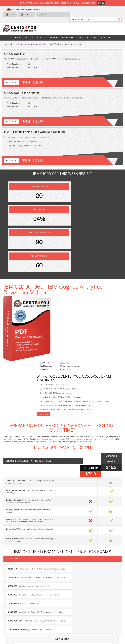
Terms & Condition (12, 560)
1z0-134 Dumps (70, 614)
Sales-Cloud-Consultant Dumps (33, 615)
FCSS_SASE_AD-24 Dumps (52, 629)
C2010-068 (13, 464)
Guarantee (68, 32)
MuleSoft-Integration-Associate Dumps (32, 630)
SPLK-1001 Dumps (71, 618)
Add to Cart (13, 77)
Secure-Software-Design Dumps (110, 629)
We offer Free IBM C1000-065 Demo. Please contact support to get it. (74, 294)
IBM (11, 38)
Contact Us (82, 32)
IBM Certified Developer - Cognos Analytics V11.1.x (30, 38)
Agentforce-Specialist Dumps (90, 629)
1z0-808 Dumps (51, 614)
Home (18, 32)
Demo (40, 32)
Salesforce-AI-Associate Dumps (90, 623)
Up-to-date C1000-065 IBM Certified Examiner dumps (68, 281)
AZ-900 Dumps (109, 614)
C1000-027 (69, 474)
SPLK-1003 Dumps (91, 618)
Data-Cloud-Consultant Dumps (14, 629)
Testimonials (10, 556)
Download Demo (51, 299)
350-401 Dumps (109, 618)
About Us (29, 32)
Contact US (9, 552)
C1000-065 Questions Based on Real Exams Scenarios (28, 132)
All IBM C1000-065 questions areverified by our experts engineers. (73, 290)
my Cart (45, 14)
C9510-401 (90, 444)
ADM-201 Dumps (13, 614)
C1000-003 (90, 454)
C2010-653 (34, 444)
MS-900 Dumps (51, 618)
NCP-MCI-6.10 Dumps (70, 629)
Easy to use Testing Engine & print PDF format (25, 140)
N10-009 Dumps (51, 622)
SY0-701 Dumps (70, 622)
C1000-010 (34, 474)
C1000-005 (90, 464)
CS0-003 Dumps (32, 622)
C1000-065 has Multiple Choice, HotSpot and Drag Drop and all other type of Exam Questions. (83, 286)
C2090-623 (13, 454)
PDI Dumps (88, 614)
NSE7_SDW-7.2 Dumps (109, 623)
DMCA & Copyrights (12, 564)
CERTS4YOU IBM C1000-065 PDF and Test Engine (67, 273)
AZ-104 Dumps (12, 622)
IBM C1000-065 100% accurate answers (63, 277)
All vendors (52, 32)
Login (13, 14)
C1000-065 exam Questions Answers (62, 268)
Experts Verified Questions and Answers (23, 136)
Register (28, 14)
